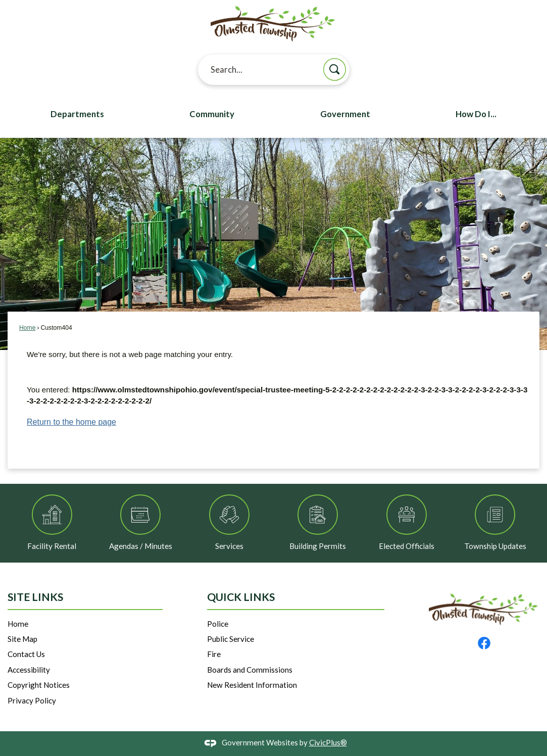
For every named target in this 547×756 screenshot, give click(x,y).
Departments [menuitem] (77, 114)
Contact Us (26, 654)
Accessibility (29, 670)
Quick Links (241, 597)
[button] (335, 69)
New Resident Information (252, 685)
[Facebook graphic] (484, 643)
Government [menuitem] (345, 114)
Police (218, 624)
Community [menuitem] (212, 114)
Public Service (231, 639)
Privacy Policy (32, 700)
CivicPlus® (328, 742)
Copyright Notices (39, 685)
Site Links (35, 597)
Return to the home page (71, 422)
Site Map (22, 639)
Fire (214, 654)
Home (27, 328)
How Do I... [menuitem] (476, 114)
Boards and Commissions (250, 670)
